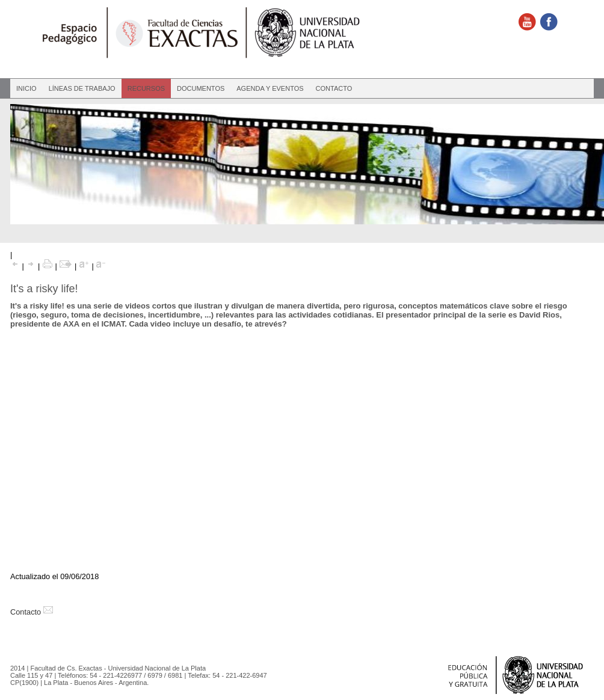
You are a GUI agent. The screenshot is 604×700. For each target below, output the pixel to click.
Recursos (146, 88)
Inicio (26, 88)
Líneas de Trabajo (82, 88)
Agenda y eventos (270, 88)
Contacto (334, 88)
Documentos (201, 88)
